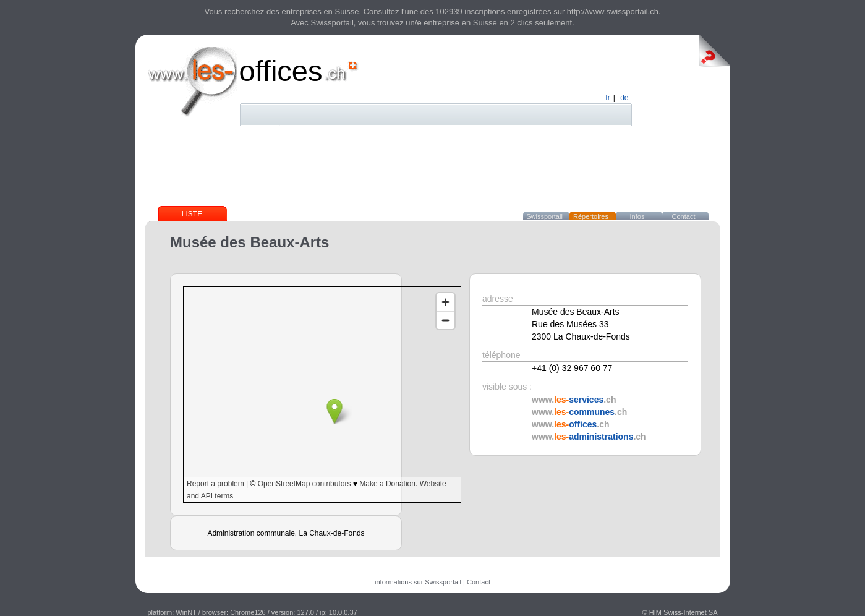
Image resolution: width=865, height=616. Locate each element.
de (624, 98)
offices (281, 71)
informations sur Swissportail (418, 582)
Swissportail (544, 216)
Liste (192, 214)
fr (607, 98)
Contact (684, 216)
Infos (637, 216)
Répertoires (591, 216)
